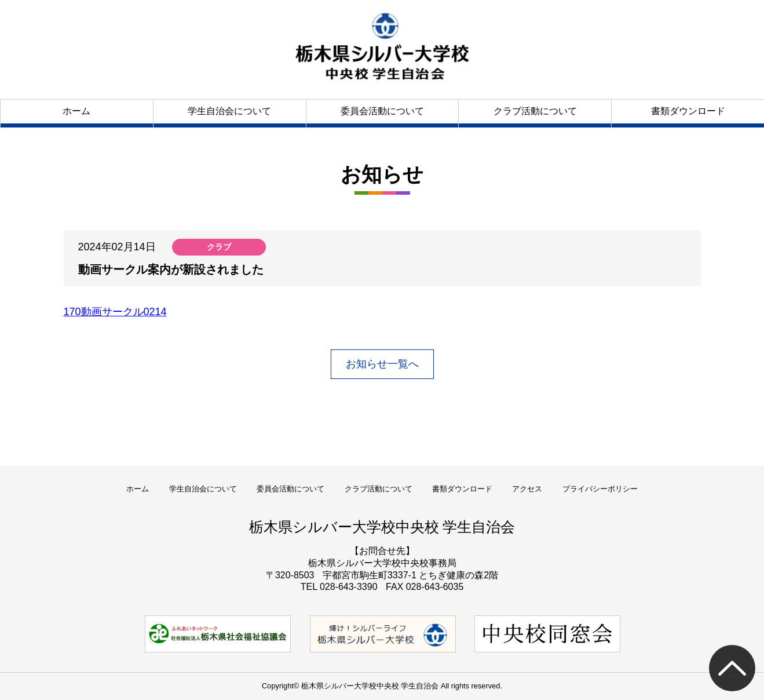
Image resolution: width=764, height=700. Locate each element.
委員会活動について (382, 111)
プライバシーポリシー (600, 489)
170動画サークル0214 (115, 312)
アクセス (527, 489)
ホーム (76, 111)
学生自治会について (229, 111)
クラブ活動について (535, 111)
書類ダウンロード (688, 111)
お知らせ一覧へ (382, 364)
